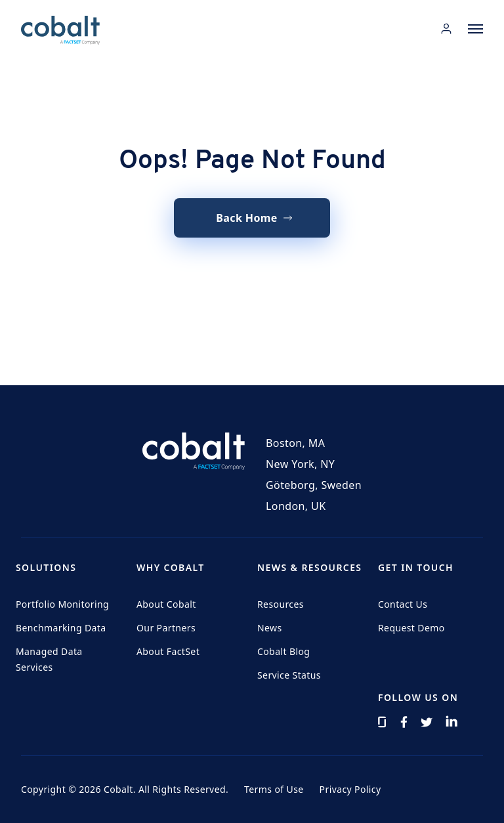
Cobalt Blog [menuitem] (283, 651)
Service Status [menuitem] (289, 675)
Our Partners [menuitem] (166, 628)
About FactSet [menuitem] (168, 651)
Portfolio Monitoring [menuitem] (62, 604)
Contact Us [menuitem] (403, 604)
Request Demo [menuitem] (411, 628)
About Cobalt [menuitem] (166, 604)
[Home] (60, 30)
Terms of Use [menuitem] (274, 789)
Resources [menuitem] (281, 604)
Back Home (247, 218)
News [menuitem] (270, 628)
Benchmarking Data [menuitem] (61, 628)
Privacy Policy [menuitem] (350, 789)
